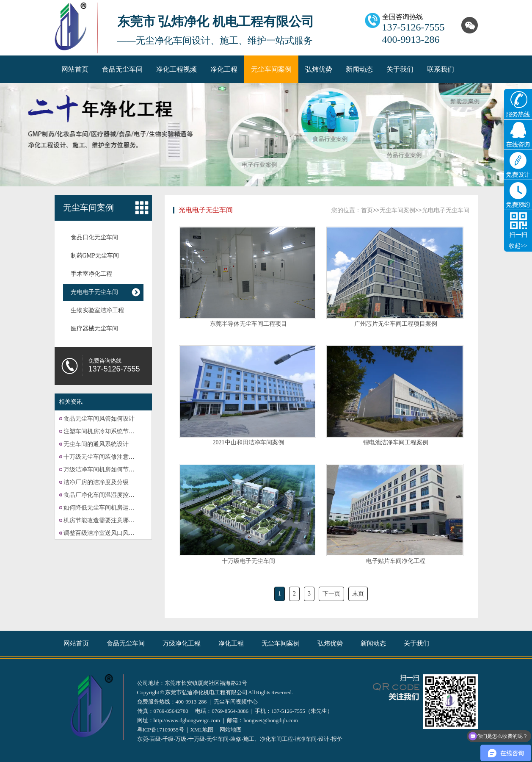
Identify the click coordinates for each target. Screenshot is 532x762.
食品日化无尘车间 (94, 237)
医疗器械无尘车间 (94, 328)
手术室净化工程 (91, 274)
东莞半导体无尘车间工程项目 (248, 324)
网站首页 (75, 69)
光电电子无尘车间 (94, 292)
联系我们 (441, 69)
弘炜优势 (319, 69)
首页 (367, 210)
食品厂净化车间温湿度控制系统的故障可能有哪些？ (132, 495)
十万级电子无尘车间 (248, 561)
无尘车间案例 (271, 69)
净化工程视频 (176, 69)
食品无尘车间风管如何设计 (99, 419)
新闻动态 (359, 69)
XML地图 (202, 730)
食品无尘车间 (122, 69)
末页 (358, 594)
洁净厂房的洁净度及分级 (96, 482)
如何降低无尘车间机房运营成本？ (108, 508)
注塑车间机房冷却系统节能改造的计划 (114, 431)
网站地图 (231, 730)
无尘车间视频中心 (236, 702)
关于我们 (400, 69)
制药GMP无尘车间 (95, 256)
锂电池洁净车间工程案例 (396, 442)
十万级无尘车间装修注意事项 (102, 457)
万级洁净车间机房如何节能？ (102, 470)
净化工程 (224, 69)
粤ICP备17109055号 (161, 730)
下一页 (331, 594)
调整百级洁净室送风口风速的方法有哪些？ (120, 533)
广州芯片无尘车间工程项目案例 (396, 324)
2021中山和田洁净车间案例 (248, 442)
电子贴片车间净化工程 (396, 561)
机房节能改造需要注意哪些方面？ (108, 520)
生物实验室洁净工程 (97, 310)
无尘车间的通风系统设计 (96, 444)
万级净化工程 (182, 643)
